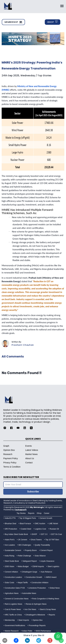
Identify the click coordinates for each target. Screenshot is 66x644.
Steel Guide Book (12, 561)
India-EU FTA (10, 518)
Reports (52, 615)
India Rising (10, 556)
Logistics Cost (40, 529)
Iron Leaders (10, 545)
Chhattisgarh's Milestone (35, 615)
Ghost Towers (36, 540)
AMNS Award (51, 577)
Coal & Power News (13, 609)
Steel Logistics (53, 566)
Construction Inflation (40, 583)
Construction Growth (34, 577)
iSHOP (53, 22)
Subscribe (33, 492)
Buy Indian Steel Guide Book (16, 534)
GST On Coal (56, 534)
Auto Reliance (46, 572)
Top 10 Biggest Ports (28, 518)
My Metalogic (37, 507)
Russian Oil (54, 529)
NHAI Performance (43, 631)
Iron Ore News (30, 609)
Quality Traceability (42, 545)
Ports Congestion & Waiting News (46, 599)
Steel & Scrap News (48, 609)
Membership (10, 620)
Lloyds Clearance (47, 561)
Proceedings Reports (37, 626)
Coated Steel (26, 529)
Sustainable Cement (13, 550)
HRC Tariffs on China (13, 615)
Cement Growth (46, 518)
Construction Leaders (13, 577)
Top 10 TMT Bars (52, 540)
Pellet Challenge (24, 556)
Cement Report (47, 550)
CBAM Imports (38, 566)
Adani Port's (10, 540)
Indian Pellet (27, 631)
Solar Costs (9, 583)
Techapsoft (20, 510)
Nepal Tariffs (23, 583)
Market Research (12, 631)
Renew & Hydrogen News (36, 604)
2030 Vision (10, 566)
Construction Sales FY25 (15, 588)
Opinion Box (38, 620)
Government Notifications (15, 626)
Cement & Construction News (17, 599)
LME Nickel (53, 524)
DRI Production (11, 529)
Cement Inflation (11, 572)
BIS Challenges (25, 545)
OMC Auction (40, 524)
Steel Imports (24, 620)
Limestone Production (37, 588)
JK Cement (23, 540)
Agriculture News (12, 593)
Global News (55, 588)
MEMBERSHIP (13, 22)
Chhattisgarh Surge (29, 572)
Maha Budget (23, 566)
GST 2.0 (44, 534)
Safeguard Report (30, 561)
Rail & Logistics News (13, 604)
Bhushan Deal (10, 524)
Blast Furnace (25, 524)
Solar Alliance (40, 556)
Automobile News (29, 593)
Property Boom (31, 550)
